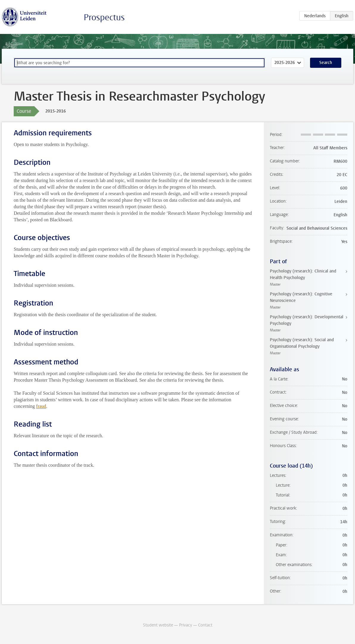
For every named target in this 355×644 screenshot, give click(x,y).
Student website (158, 625)
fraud (41, 406)
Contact (205, 625)
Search (326, 63)
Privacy (186, 625)
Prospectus (104, 17)
